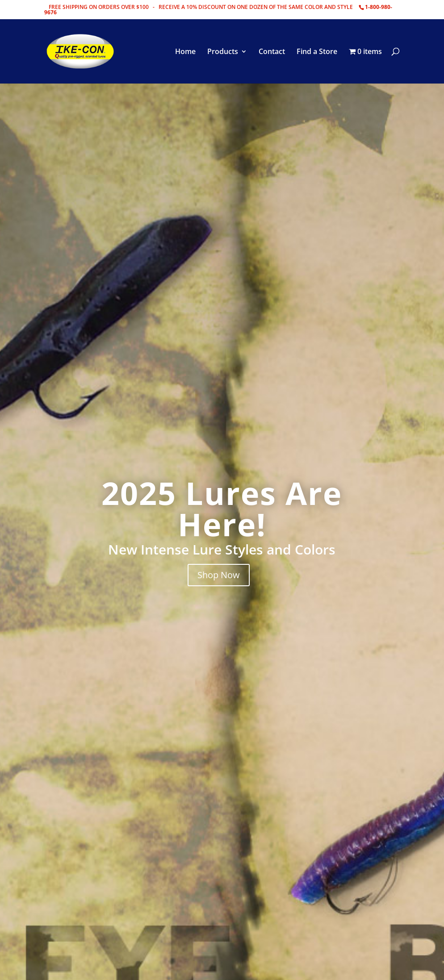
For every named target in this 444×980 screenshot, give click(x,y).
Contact (272, 52)
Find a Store (317, 52)
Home (185, 52)
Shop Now (219, 575)
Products (223, 52)
